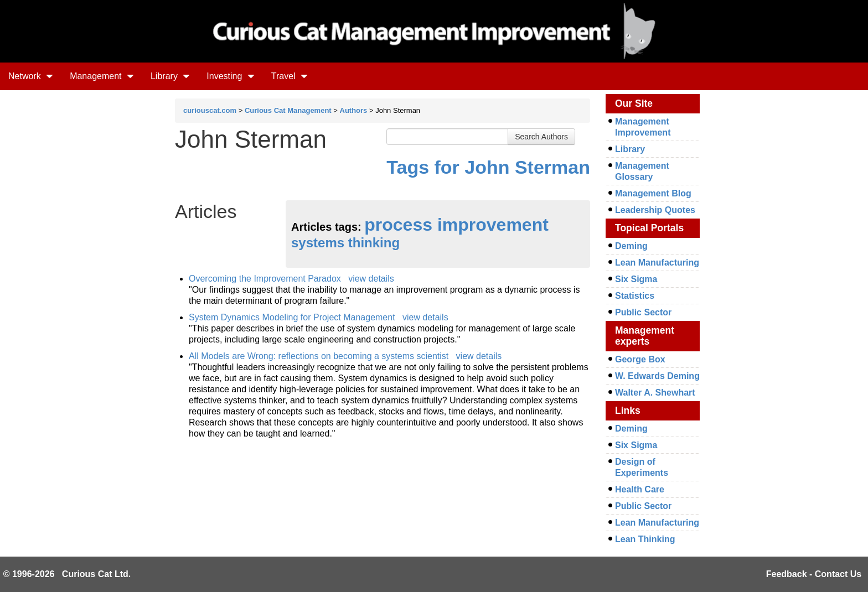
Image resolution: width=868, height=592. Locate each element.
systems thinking (345, 243)
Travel (290, 76)
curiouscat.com (210, 110)
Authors (354, 110)
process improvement (456, 225)
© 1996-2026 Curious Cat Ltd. (67, 574)
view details (371, 279)
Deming (631, 246)
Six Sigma (636, 279)
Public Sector (643, 312)
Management (102, 76)
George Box (640, 359)
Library (170, 76)
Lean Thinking (645, 539)
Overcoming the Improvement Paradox (265, 279)
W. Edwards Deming (657, 376)
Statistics (635, 296)
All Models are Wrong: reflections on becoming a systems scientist (319, 356)
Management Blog (653, 193)
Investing (230, 76)
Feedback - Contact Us (814, 574)
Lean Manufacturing (657, 263)
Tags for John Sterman (488, 167)
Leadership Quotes (655, 210)
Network (31, 76)
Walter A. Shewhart (655, 393)
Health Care (640, 489)
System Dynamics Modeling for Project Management (292, 317)
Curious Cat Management (288, 110)
